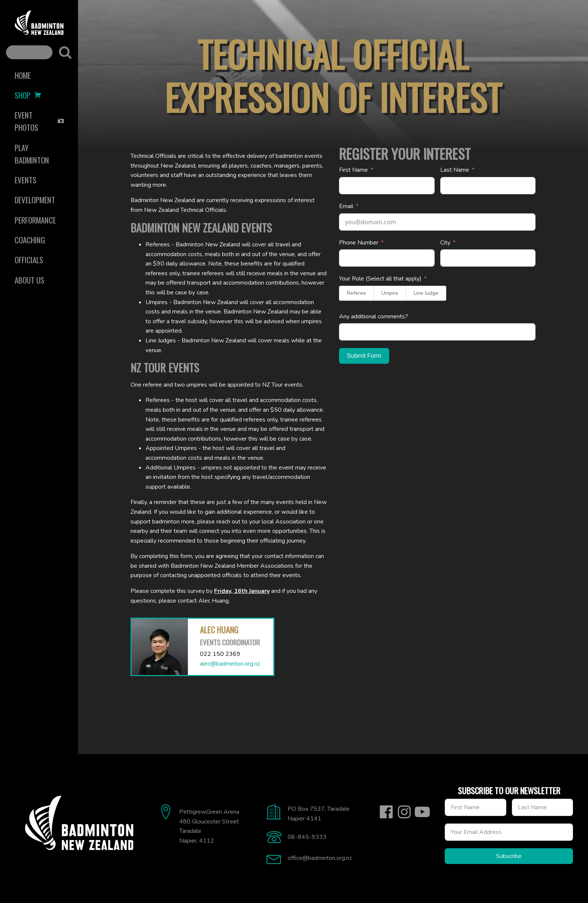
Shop (28, 95)
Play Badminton (32, 154)
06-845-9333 (307, 837)
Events (25, 180)
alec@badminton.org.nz (230, 664)
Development (35, 200)
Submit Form (364, 356)
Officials (29, 260)
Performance (35, 220)
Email (346, 206)
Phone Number (359, 243)
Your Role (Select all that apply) (380, 279)
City (445, 243)
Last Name (455, 170)
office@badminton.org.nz (320, 858)
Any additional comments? (373, 316)
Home (23, 75)
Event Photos (40, 121)
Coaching (30, 240)
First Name (353, 170)
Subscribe (509, 856)
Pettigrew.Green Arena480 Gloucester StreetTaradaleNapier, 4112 (209, 826)
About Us (29, 280)
